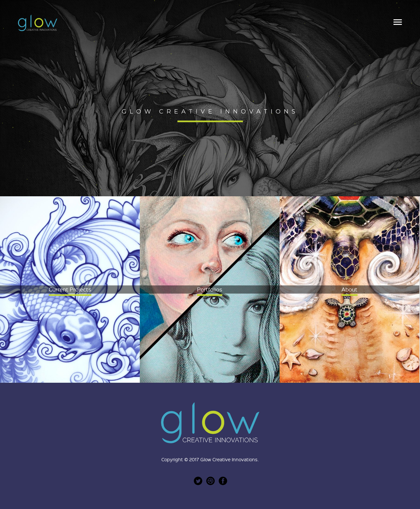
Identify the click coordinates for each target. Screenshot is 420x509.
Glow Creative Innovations (229, 459)
